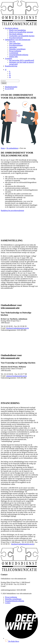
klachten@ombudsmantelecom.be (18, 328)
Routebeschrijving (11, 66)
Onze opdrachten (15, 43)
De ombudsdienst (12, 148)
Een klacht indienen (12, 28)
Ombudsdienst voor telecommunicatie (18, 40)
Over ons (12, 41)
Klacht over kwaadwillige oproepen (21, 32)
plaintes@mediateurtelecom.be (17, 376)
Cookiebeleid (14, 53)
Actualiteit (9, 58)
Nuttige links (13, 57)
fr (10, 71)
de (10, 75)
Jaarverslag (13, 47)
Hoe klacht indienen (16, 34)
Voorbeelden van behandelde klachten (22, 36)
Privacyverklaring (15, 51)
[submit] (4, 83)
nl (6, 70)
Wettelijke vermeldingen (17, 49)
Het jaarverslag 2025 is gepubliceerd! (22, 60)
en (10, 77)
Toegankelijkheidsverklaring (19, 55)
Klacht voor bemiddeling (17, 30)
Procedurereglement (16, 38)
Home (3, 148)
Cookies (8, 603)
